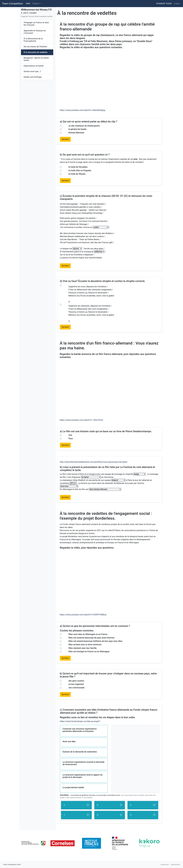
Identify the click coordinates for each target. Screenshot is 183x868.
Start (28, 3)
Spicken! (65, 139)
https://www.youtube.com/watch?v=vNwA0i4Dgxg (82, 110)
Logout (177, 3)
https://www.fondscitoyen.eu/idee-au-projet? (80, 721)
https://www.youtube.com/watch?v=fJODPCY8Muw (83, 615)
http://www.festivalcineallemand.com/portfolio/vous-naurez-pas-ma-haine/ (94, 462)
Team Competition (12, 4)
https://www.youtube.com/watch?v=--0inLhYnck (81, 420)
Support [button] (36, 3)
